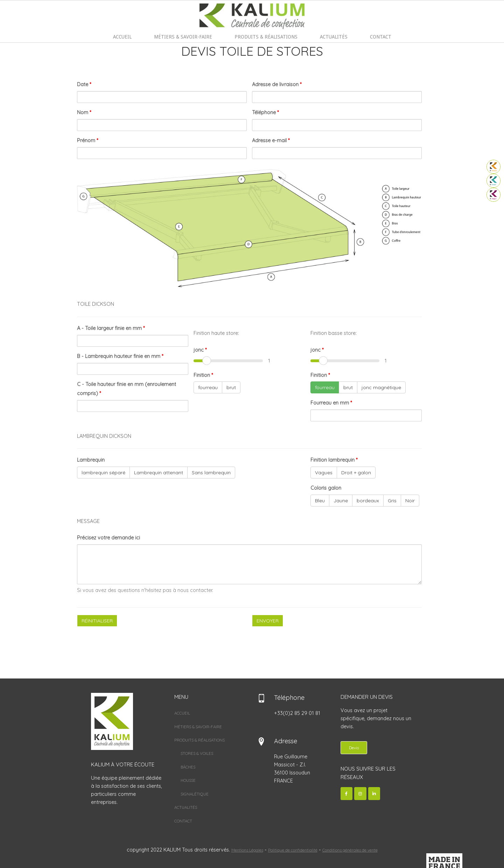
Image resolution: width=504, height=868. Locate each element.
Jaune (341, 501)
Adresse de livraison (277, 85)
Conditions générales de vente (350, 850)
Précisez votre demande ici (108, 538)
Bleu (320, 501)
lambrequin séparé (103, 473)
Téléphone (265, 113)
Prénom (87, 141)
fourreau (208, 388)
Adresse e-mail (271, 141)
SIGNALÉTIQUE (195, 794)
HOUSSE (188, 781)
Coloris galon (326, 488)
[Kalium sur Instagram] (360, 794)
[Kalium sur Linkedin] (374, 794)
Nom (84, 113)
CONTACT (381, 37)
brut (231, 388)
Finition (203, 375)
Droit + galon (356, 473)
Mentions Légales (247, 850)
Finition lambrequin (334, 460)
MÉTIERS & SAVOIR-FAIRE (183, 37)
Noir (410, 501)
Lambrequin (91, 460)
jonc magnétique (381, 388)
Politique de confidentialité (293, 850)
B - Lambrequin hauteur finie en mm (120, 356)
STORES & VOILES (197, 754)
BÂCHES (188, 767)
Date (84, 85)
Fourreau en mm (331, 403)
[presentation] (130, 646)
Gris (392, 501)
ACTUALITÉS (334, 37)
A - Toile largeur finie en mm (111, 329)
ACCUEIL (122, 37)
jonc (200, 350)
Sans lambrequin (211, 473)
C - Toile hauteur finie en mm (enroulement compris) (127, 389)
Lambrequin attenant (159, 473)
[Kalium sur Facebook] (347, 794)
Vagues (324, 473)
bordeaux (368, 501)
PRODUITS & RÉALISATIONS (266, 37)
